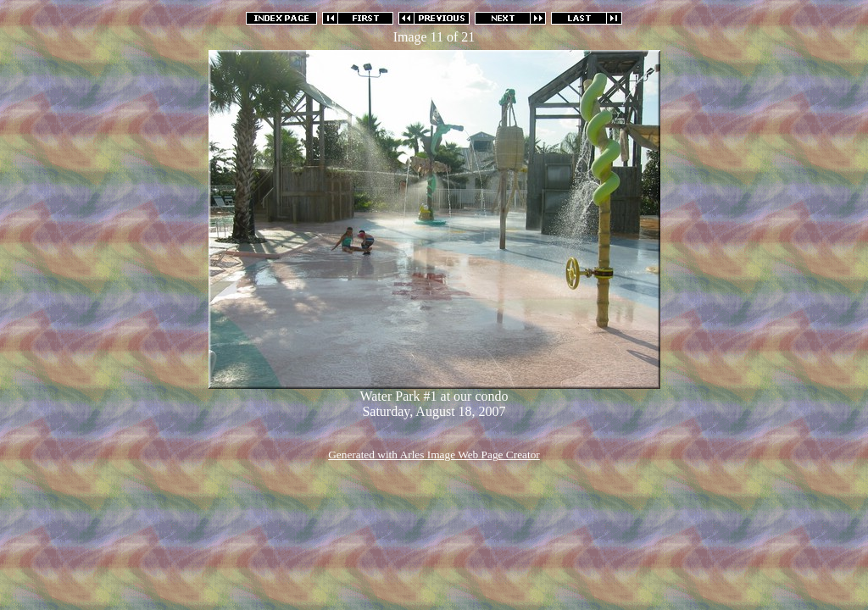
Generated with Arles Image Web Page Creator (434, 455)
